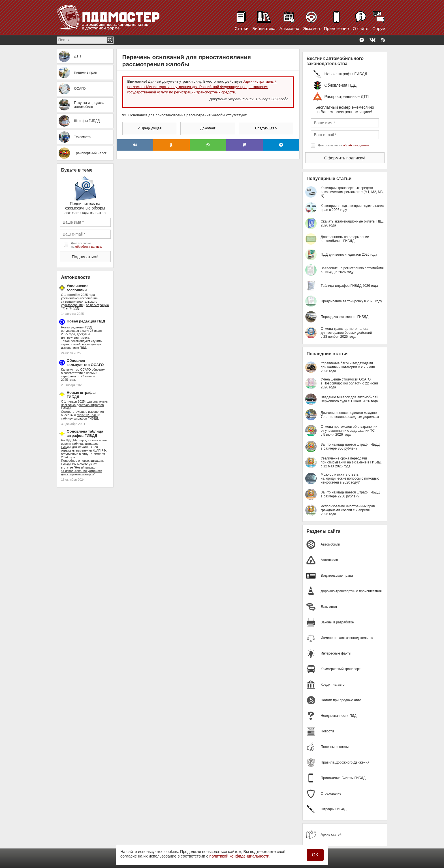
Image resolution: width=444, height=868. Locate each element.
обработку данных (88, 247)
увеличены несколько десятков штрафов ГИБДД (85, 405)
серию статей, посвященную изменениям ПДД (82, 346)
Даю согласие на (87, 245)
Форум (379, 28)
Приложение (336, 28)
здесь (85, 337)
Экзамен (311, 28)
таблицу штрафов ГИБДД (80, 418)
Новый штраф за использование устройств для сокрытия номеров (82, 471)
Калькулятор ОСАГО (76, 369)
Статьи (242, 28)
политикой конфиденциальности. (240, 856)
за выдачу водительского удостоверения (79, 303)
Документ (208, 128)
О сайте (361, 28)
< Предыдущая (150, 128)
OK (315, 855)
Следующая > (266, 128)
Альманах (289, 28)
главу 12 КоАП (87, 415)
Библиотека (264, 28)
